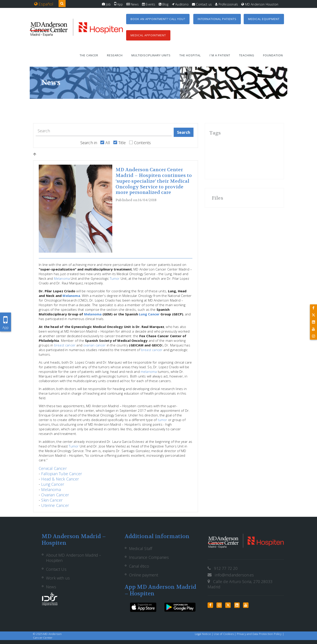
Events (149, 4)
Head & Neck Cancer (60, 479)
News (133, 4)
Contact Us (56, 569)
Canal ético (139, 566)
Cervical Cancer (53, 468)
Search (184, 132)
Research (115, 55)
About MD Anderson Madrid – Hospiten (74, 558)
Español (44, 4)
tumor (163, 420)
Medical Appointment (148, 35)
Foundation (273, 55)
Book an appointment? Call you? (158, 19)
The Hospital (190, 55)
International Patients (217, 19)
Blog (164, 4)
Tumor (115, 278)
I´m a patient (220, 55)
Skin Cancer (52, 500)
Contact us (202, 4)
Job (106, 4)
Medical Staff (141, 548)
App (119, 4)
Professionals (227, 4)
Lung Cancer (149, 314)
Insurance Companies (149, 557)
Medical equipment (264, 19)
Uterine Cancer (55, 505)
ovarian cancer (95, 345)
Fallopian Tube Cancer (62, 474)
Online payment (144, 575)
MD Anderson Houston (260, 4)
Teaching (247, 55)
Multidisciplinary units (151, 55)
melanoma (149, 372)
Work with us (58, 578)
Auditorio (180, 4)
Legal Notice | (204, 634)
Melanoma (62, 278)
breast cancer (65, 345)
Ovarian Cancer (55, 495)
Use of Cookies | (225, 634)
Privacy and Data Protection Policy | (260, 634)
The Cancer (89, 55)
